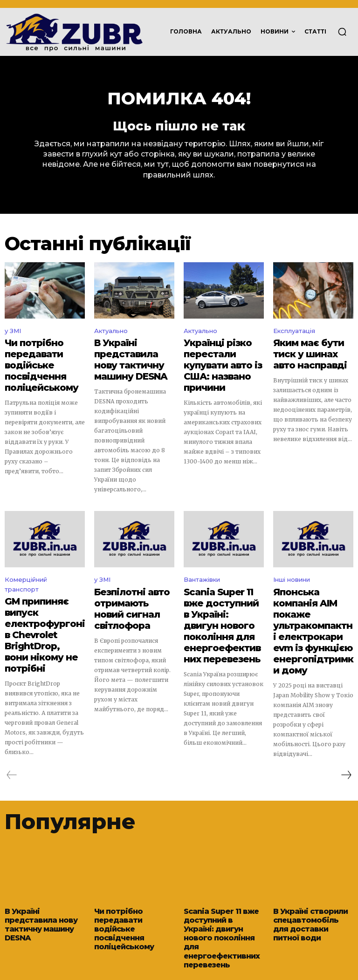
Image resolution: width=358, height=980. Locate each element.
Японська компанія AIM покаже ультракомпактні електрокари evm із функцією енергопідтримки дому (309, 609)
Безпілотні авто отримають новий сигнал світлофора (129, 592)
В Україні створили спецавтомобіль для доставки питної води (313, 882)
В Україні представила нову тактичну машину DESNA (128, 359)
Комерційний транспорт (26, 578)
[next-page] (346, 738)
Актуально (111, 335)
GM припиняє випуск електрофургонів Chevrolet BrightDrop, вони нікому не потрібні (43, 610)
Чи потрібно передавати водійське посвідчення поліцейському (33, 363)
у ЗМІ (13, 335)
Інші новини (292, 573)
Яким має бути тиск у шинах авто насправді (312, 355)
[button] (342, 32)
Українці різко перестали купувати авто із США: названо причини (221, 359)
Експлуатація (294, 335)
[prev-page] (12, 738)
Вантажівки (202, 573)
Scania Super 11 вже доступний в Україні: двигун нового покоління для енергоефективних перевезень (221, 605)
